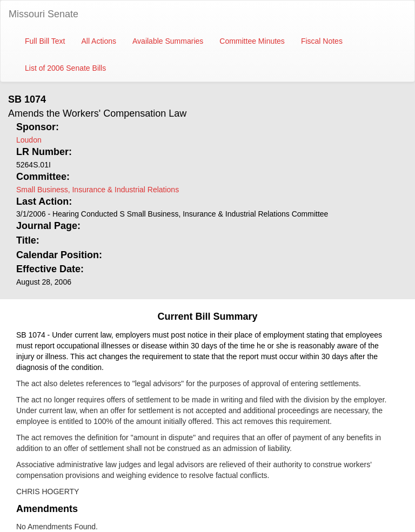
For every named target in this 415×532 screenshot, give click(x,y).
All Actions (99, 41)
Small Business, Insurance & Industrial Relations (98, 190)
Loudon (29, 140)
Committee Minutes (252, 41)
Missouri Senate (43, 14)
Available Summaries (168, 41)
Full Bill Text (45, 41)
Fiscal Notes (322, 41)
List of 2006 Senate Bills (65, 68)
